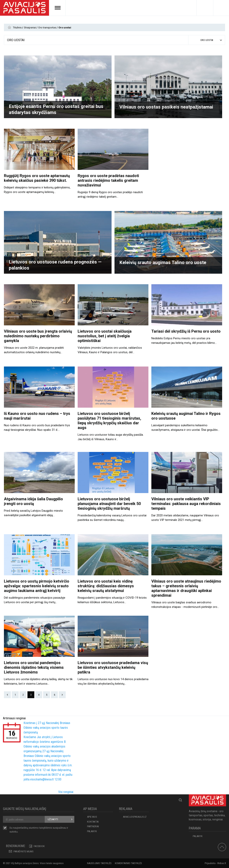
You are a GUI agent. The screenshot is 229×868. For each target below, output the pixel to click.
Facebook (39, 846)
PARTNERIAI (93, 826)
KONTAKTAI (93, 822)
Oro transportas (47, 28)
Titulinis (18, 28)
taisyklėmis (46, 828)
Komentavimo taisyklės (128, 863)
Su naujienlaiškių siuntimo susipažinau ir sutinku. (39, 830)
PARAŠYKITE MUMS (24, 851)
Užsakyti (53, 819)
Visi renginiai (66, 792)
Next (62, 695)
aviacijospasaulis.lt (135, 817)
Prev (7, 695)
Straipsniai (30, 28)
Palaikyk (92, 831)
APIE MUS (92, 817)
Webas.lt (222, 863)
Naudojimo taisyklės (99, 863)
